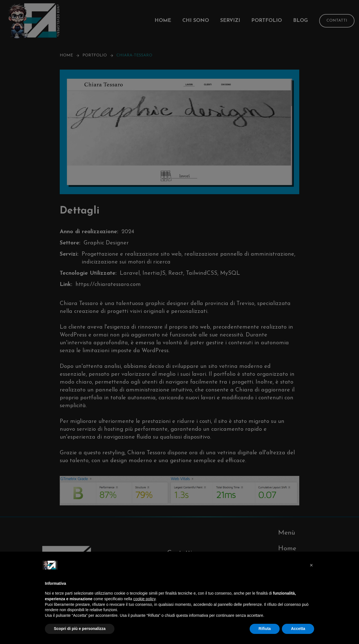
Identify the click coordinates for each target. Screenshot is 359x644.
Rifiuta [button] (265, 629)
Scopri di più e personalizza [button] (80, 629)
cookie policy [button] (144, 599)
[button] (311, 565)
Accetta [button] (298, 629)
